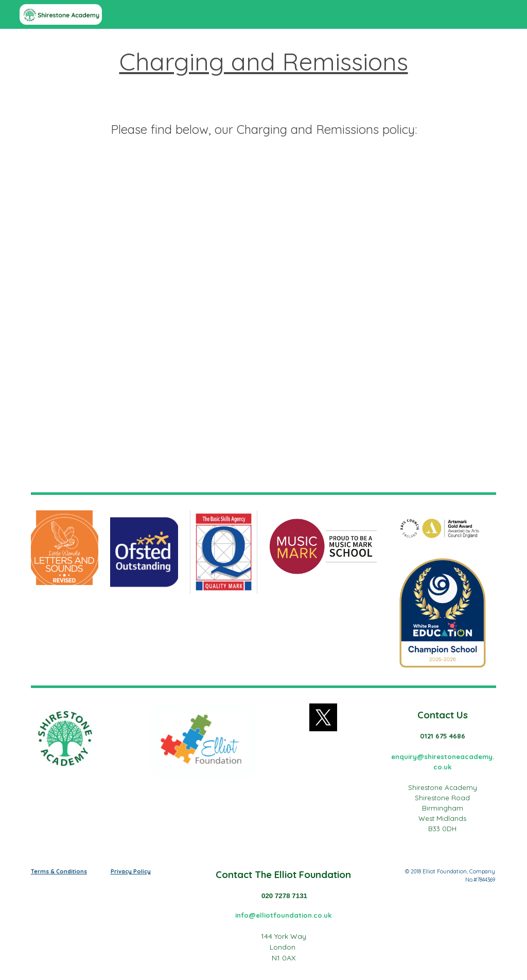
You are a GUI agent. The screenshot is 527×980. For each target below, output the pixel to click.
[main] (264, 94)
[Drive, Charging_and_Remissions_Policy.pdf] (264, 324)
